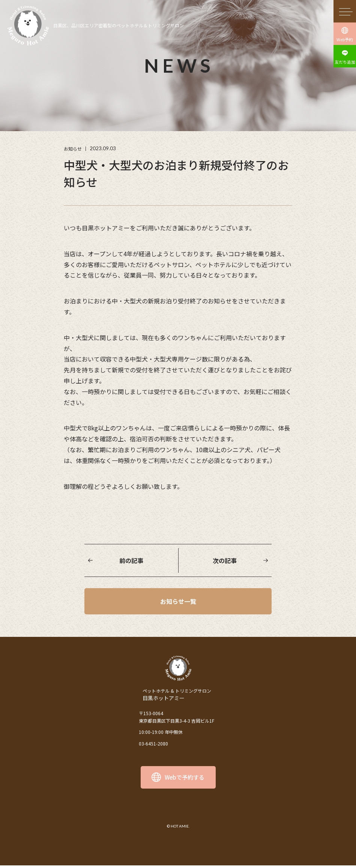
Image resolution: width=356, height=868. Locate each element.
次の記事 (225, 560)
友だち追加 (345, 62)
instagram (169, 806)
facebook (188, 806)
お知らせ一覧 (178, 602)
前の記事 (131, 560)
